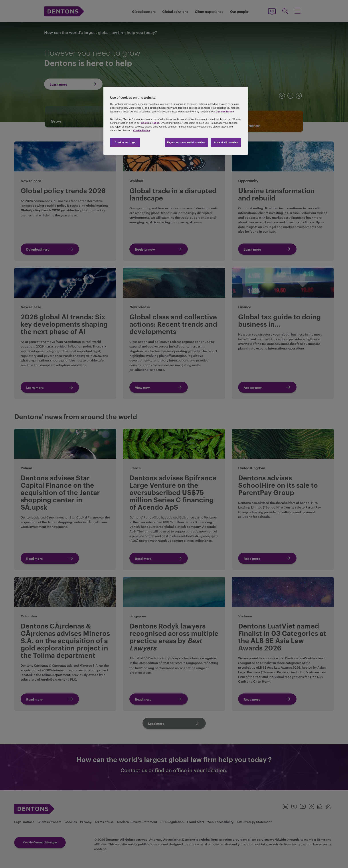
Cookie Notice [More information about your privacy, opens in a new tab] (142, 130)
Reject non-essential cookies (186, 142)
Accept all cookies (226, 142)
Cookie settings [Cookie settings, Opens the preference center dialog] (125, 142)
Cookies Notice (225, 112)
